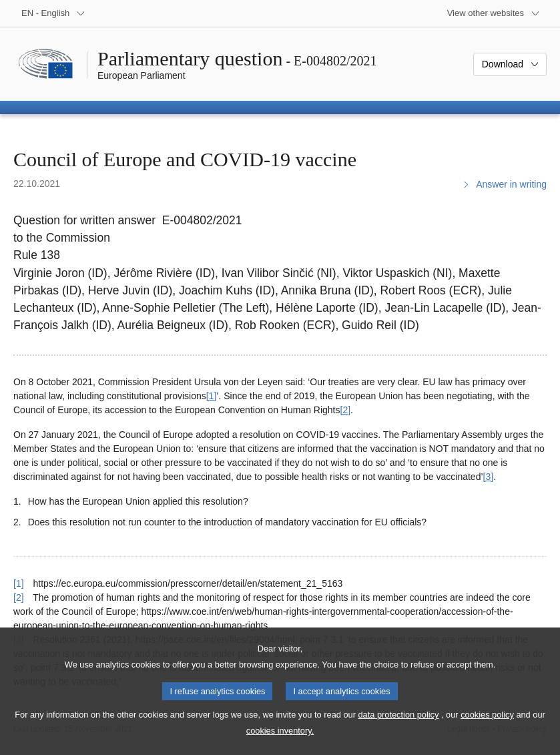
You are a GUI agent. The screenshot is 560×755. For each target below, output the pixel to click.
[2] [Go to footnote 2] (346, 410)
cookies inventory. (280, 744)
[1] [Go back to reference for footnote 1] (19, 583)
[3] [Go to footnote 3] (489, 477)
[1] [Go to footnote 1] (212, 396)
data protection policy (398, 728)
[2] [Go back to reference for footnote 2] (19, 597)
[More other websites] (494, 13)
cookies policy (487, 728)
